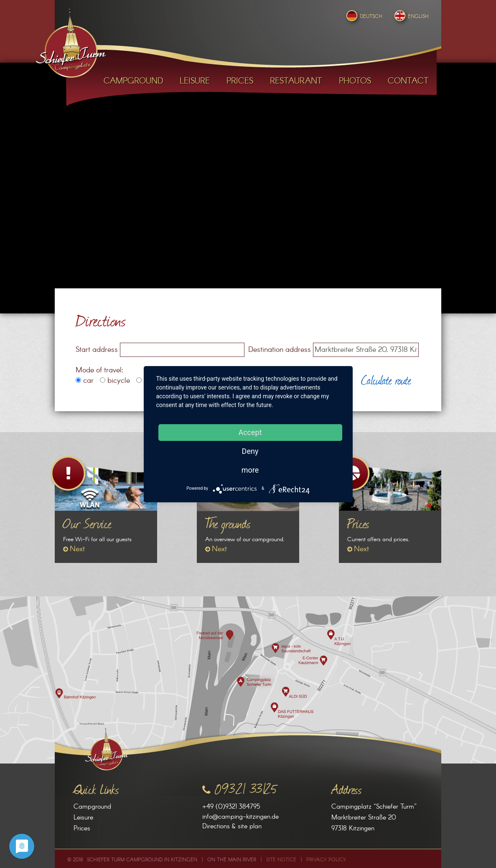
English (411, 17)
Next (77, 549)
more (250, 470)
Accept (250, 432)
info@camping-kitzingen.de (240, 817)
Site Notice (281, 860)
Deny (250, 451)
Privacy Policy (326, 860)
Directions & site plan (232, 826)
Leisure (83, 818)
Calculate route (386, 380)
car (85, 381)
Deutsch (363, 17)
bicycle (115, 381)
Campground (92, 807)
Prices (82, 829)
